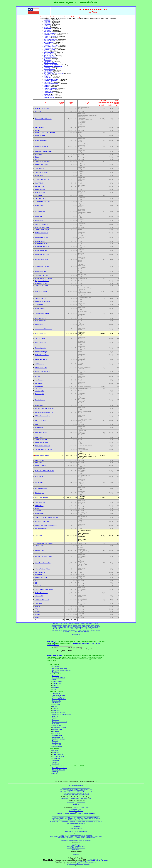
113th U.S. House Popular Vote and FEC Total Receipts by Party (76, 792)
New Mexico (95, 628)
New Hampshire (79, 628)
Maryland (70, 626)
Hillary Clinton (39, 221)
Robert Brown (39, 175)
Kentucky (53, 626)
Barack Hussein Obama (42, 456)
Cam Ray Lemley (40, 380)
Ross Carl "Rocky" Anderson (43, 119)
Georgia (70, 625)
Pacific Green (48, 90)
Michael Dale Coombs (42, 233)
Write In (38, 607)
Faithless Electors (76, 849)
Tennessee (79, 630)
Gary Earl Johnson (41, 334)
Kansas (97, 625)
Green (46, 26)
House (87, 807)
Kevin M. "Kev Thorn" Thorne (44, 556)
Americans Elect (49, 48)
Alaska (61, 624)
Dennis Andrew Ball (41, 136)
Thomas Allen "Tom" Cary (43, 202)
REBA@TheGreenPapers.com (99, 860)
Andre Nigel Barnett (41, 140)
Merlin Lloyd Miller (41, 421)
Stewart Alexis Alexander (42, 108)
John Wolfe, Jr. (40, 604)
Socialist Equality (49, 42)
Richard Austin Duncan (42, 260)
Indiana (88, 625)
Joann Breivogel (40, 169)
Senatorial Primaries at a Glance (86, 813)
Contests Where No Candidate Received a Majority (76, 794)
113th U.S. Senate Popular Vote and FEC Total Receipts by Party (76, 789)
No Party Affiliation (49, 53)
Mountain (47, 75)
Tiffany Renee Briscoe (42, 172)
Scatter (37, 508)
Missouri (55, 628)
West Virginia (73, 631)
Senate (82, 807)
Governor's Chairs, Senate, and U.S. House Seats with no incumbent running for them (76, 817)
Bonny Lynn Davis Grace (42, 244)
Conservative (48, 60)
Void (37, 581)
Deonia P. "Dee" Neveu (42, 443)
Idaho (79, 625)
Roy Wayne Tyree (40, 572)
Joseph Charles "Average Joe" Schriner (47, 517)
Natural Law (47, 78)
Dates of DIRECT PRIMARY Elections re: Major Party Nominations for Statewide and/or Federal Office (76, 836)
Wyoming (87, 631)
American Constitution (50, 57)
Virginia (98, 630)
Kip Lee (38, 376)
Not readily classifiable (50, 88)
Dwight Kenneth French (42, 281)
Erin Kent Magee (40, 400)
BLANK (37, 130)
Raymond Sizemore (41, 528)
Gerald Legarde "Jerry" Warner (44, 589)
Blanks (37, 159)
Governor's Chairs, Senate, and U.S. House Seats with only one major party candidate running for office (76, 821)
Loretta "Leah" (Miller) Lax (43, 372)
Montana (61, 628)
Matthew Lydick (40, 394)
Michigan (84, 626)
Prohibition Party (49, 93)
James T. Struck (40, 546)
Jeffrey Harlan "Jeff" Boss (43, 162)
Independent (48, 32)
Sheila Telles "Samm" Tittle (43, 563)
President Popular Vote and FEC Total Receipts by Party (76, 788)
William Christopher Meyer (43, 416)
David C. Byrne (40, 186)
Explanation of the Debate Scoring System (76, 831)
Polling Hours (76, 805)
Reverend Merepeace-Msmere (44, 412)
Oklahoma (82, 629)
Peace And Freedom (50, 36)
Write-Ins (38, 611)
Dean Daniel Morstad (41, 433)
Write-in (46, 27)
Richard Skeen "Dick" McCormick (45, 408)
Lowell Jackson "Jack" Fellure (44, 279)
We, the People (48, 56)
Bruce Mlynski (39, 427)
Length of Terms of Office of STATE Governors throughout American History (76, 838)
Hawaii (75, 625)
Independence (48, 72)
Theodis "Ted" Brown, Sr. (42, 179)
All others (38, 111)
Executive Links (76, 634)
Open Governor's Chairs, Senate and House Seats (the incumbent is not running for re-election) (76, 816)
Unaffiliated (47, 44)
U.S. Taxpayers (48, 96)
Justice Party (48, 29)
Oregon (88, 629)
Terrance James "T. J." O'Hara (44, 450)
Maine (65, 626)
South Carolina (63, 630)
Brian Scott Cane (40, 192)
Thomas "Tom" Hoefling (42, 314)
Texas (84, 630)
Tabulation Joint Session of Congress (76, 848)
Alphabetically (65, 798)
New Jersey (88, 628)
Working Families (49, 97)
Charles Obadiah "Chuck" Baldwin (45, 133)
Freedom (47, 51)
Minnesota (91, 626)
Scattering (47, 30)
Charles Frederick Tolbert (43, 569)
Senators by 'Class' (76, 810)
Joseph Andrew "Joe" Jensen (44, 329)
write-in (37, 618)
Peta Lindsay (39, 386)
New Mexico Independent (51, 79)
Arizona (65, 624)
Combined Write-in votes (42, 227)
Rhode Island (55, 630)
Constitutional (48, 61)
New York (56, 629)
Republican (47, 20)
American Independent (50, 50)
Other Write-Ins (40, 460)
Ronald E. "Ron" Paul (41, 466)
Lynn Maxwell (39, 405)
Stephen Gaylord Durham (43, 266)
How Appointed (77, 643)
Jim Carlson (39, 195)
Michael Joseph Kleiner (42, 355)
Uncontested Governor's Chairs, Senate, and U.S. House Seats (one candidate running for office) (76, 819)
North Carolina (63, 629)
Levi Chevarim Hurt (41, 321)
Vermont (93, 630)
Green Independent (49, 69)
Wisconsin (80, 631)
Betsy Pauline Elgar (41, 272)
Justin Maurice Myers (41, 440)
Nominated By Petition (50, 81)
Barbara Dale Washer (42, 593)
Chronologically (75, 798)
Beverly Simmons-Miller (42, 521)
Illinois (84, 625)
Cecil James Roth (40, 502)
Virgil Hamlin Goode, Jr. (42, 292)
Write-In (38, 609)
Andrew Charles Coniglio (42, 230)
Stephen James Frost (41, 283)
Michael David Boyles (42, 165)
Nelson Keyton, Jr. (41, 348)
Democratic (47, 23)
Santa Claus (39, 217)
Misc (37, 424)
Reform (46, 38)
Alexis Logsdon (40, 391)
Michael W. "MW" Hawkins (43, 302)
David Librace (39, 383)
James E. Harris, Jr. (41, 298)
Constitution (47, 24)
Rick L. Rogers (40, 493)
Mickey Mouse (39, 437)
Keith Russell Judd (41, 343)
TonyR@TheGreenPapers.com (87, 862)
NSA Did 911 (48, 76)
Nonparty (47, 87)
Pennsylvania (94, 629)
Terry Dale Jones (40, 338)
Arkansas (71, 624)
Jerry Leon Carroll (40, 198)
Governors (76, 807)
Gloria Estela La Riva (41, 368)
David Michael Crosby (42, 237)
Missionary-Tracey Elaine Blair (44, 152)
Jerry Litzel (38, 389)
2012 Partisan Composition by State (76, 824)
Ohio (77, 629)
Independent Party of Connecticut (53, 73)
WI (36, 583)
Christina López (40, 364)
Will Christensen (40, 211)
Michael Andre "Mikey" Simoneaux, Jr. (46, 525)
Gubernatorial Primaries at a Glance (67, 813)
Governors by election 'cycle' (76, 811)
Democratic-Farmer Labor (51, 64)
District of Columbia (57, 625)
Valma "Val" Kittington (42, 352)
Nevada (72, 628)
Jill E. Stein (39, 536)
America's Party (48, 35)
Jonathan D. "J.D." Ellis (42, 276)
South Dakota (71, 630)
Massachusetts (77, 626)
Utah (88, 630)
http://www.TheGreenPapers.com (78, 864)
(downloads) (76, 854)
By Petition (47, 58)
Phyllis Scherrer (40, 514)
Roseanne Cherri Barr (42, 146)
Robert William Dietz (41, 250)
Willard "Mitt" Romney (42, 498)
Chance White (39, 596)
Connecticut (89, 624)
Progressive (47, 91)
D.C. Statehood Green (50, 63)
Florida (65, 625)
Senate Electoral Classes (76, 829)
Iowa (93, 625)
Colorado (83, 624)
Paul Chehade (39, 205)
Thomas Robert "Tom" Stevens (44, 543)
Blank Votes (39, 155)
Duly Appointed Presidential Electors (76, 847)
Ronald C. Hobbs (40, 308)
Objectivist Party (49, 54)
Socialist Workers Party (51, 39)
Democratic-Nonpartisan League (53, 66)
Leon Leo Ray (39, 476)
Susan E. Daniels (40, 241)
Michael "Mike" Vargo (41, 578)
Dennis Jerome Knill (41, 359)
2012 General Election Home (76, 785)
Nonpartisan (47, 85)
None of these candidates (51, 84)
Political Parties (54, 655)
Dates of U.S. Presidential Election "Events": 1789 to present (76, 840)
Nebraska (67, 628)
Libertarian (47, 21)
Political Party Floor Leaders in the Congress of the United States (76, 835)
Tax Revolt (47, 94)
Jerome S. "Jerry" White (42, 600)
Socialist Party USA (49, 41)
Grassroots (47, 67)
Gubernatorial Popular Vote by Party (76, 791)
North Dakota (71, 629)
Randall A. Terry (40, 550)
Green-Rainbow (48, 70)
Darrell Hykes (39, 324)
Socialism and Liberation (51, 33)
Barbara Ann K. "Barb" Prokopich (45, 471)
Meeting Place (86, 643)
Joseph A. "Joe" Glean (42, 286)
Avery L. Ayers (39, 127)
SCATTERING (39, 506)
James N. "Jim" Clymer (42, 224)
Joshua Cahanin (40, 189)
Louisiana (59, 626)
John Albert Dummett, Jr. (42, 254)
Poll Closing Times (86, 798)
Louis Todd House (40, 318)
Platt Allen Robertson (41, 488)
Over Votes (39, 463)
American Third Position (51, 45)
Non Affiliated (48, 82)
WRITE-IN (38, 585)
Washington (66, 631)
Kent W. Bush (39, 183)
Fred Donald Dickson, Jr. (42, 247)
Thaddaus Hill (39, 305)
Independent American (50, 47)
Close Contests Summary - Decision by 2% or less (76, 793)
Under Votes (39, 574)
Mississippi (97, 626)
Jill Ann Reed (39, 482)
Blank (37, 157)
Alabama (55, 624)
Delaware (96, 624)
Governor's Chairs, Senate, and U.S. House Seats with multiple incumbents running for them (76, 820)
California (77, 624)
